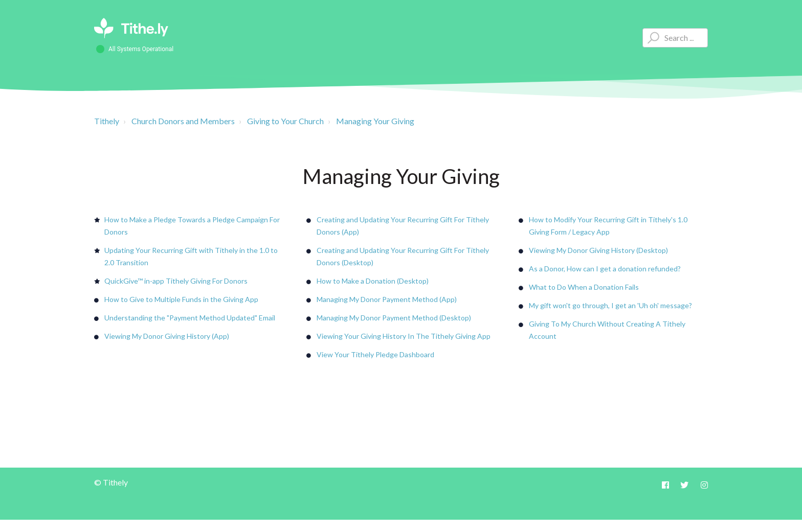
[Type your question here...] (675, 38)
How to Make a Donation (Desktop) (373, 281)
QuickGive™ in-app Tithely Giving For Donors (176, 281)
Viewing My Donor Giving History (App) (167, 336)
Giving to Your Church (285, 121)
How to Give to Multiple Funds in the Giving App (181, 299)
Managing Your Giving (375, 121)
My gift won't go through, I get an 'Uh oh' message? (610, 305)
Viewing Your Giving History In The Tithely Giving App (404, 336)
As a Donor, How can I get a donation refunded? (605, 269)
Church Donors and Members (183, 121)
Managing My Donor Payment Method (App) (387, 299)
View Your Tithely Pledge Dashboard (375, 354)
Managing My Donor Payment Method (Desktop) (394, 318)
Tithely (107, 121)
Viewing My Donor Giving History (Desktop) (598, 250)
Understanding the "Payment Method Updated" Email (190, 318)
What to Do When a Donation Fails (584, 287)
